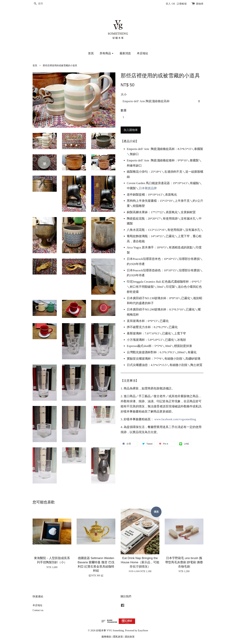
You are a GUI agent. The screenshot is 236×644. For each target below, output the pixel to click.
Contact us (38, 610)
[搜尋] (43, 4)
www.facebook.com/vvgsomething (175, 419)
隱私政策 (118, 637)
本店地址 (142, 53)
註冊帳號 (182, 4)
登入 (168, 4)
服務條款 (106, 637)
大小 (124, 95)
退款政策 (130, 637)
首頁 (91, 53)
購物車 (200, 4)
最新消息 (125, 53)
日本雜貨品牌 (148, 188)
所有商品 (107, 53)
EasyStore (143, 630)
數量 (124, 110)
